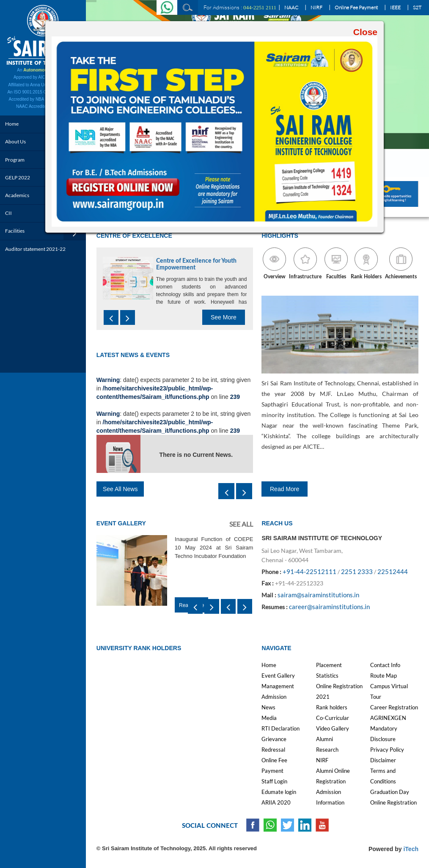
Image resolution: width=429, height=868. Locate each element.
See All (241, 524)
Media (269, 718)
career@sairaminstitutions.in (329, 607)
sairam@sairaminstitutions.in (318, 595)
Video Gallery (333, 728)
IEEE (395, 7)
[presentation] (111, 317)
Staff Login (274, 781)
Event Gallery (278, 676)
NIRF (316, 7)
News (268, 707)
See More (224, 317)
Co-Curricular (333, 718)
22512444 (393, 571)
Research (327, 750)
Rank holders (332, 707)
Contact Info (385, 665)
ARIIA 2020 (276, 802)
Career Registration (394, 707)
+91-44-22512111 (309, 571)
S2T (417, 7)
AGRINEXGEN (388, 718)
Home (269, 665)
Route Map (384, 676)
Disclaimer (383, 760)
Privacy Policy (387, 750)
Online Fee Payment (356, 7)
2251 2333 (357, 571)
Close (365, 32)
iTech (411, 849)
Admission (274, 697)
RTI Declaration (280, 728)
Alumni (324, 739)
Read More (285, 489)
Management (278, 686)
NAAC (291, 7)
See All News (120, 489)
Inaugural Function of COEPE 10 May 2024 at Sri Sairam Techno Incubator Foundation (214, 548)
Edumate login (279, 792)
